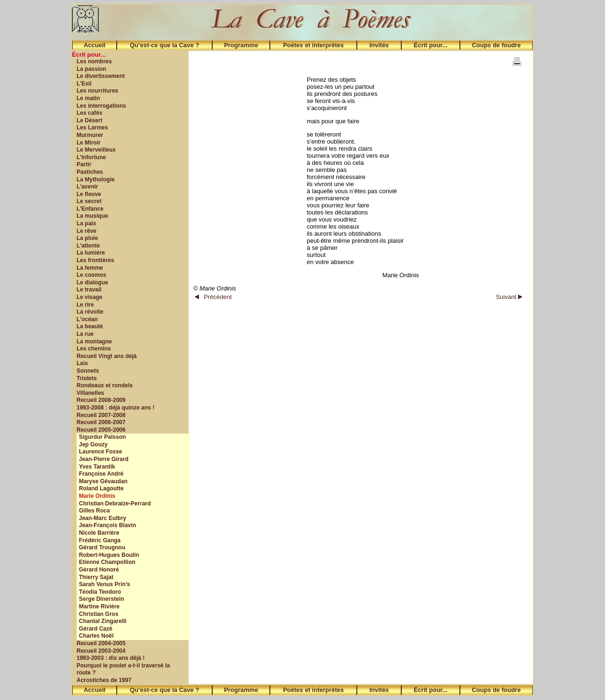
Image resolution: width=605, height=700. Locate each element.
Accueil (95, 45)
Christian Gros (99, 614)
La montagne (94, 341)
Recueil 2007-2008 (101, 415)
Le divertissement (101, 76)
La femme (90, 268)
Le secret (89, 201)
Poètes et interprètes (314, 45)
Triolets (87, 378)
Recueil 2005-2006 (101, 430)
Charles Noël (96, 636)
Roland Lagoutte (101, 488)
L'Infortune (91, 157)
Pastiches (90, 172)
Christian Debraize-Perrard (115, 504)
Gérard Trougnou (102, 547)
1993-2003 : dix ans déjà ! (111, 658)
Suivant (509, 297)
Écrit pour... (431, 45)
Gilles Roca (94, 511)
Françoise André (101, 474)
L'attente (88, 246)
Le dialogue (92, 282)
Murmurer (90, 135)
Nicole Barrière (99, 533)
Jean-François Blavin (108, 525)
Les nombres (94, 61)
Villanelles (90, 393)
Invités (379, 45)
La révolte (90, 312)
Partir (84, 164)
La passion (91, 69)
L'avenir (87, 187)
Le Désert (90, 120)
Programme (241, 45)
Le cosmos (91, 275)
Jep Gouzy (93, 444)
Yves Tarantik (97, 467)
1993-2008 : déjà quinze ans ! (116, 408)
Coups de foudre (496, 45)
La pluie (87, 238)
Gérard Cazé (96, 629)
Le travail (89, 290)
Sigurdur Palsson (102, 437)
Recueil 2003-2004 (101, 651)
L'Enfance (90, 209)
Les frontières (95, 260)
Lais (82, 363)
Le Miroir (89, 143)
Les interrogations (101, 106)
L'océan (87, 319)
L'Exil (84, 84)
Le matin (88, 98)
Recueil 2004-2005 (101, 643)
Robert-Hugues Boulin (109, 555)
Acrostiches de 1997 (104, 680)
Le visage (90, 297)
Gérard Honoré (99, 570)
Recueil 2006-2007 (101, 422)
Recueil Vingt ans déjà (107, 356)
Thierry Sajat (96, 577)
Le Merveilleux (96, 150)
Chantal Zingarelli (103, 621)
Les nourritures (97, 91)
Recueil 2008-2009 (101, 400)
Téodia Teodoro (100, 592)
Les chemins (94, 349)
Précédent (213, 297)
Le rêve (86, 231)
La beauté (90, 326)
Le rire (85, 305)
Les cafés (90, 113)
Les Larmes (92, 128)
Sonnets (88, 371)
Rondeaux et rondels (105, 385)
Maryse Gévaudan (103, 481)
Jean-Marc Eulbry (103, 518)
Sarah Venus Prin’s (104, 584)
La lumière (91, 253)
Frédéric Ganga (100, 540)
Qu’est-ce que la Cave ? (165, 45)
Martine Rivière (99, 606)
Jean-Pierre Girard (104, 459)
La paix (86, 223)
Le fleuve (89, 194)
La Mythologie (96, 179)
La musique (92, 216)
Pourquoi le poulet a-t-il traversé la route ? (123, 669)
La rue (85, 334)
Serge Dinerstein (101, 599)
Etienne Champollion (107, 562)
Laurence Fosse (100, 452)
